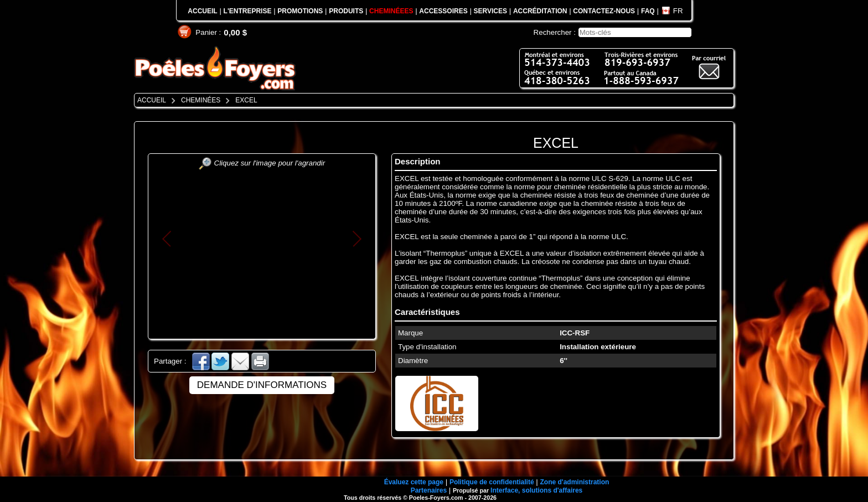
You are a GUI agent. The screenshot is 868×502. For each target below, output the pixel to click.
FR (678, 11)
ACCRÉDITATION (540, 11)
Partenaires (429, 490)
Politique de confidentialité (492, 482)
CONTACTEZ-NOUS (604, 11)
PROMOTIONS (300, 11)
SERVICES (490, 11)
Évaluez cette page (414, 482)
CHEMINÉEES (391, 11)
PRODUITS (346, 11)
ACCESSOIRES (443, 11)
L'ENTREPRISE (248, 11)
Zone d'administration (574, 482)
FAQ (648, 11)
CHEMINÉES (201, 100)
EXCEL (556, 143)
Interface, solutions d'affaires (536, 490)
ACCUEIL (202, 11)
